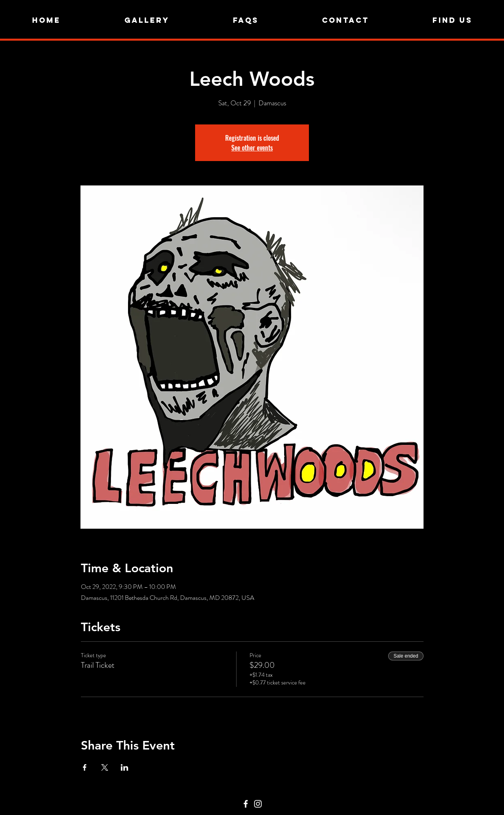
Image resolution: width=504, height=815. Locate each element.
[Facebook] (246, 804)
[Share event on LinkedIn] (125, 767)
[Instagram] (258, 804)
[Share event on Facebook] (85, 767)
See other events (252, 148)
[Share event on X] (105, 767)
